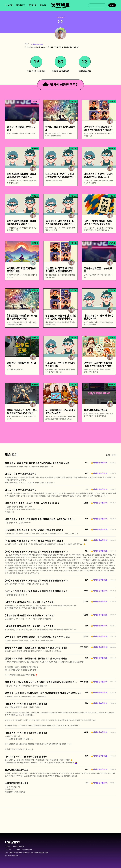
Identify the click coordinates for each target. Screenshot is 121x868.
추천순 (114, 455)
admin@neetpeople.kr (41, 853)
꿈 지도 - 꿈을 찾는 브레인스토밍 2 (21, 474)
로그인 (112, 5)
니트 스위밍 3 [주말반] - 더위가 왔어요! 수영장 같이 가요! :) (32, 503)
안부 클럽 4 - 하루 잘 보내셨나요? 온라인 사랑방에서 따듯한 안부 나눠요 (37, 463)
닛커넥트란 (9, 5)
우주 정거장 (33, 5)
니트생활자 (12, 842)
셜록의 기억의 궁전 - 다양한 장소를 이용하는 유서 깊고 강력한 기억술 (36, 648)
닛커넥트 (60, 5)
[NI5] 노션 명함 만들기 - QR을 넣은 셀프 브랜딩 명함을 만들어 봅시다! (37, 552)
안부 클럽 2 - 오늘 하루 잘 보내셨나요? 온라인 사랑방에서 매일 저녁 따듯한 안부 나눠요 (44, 682)
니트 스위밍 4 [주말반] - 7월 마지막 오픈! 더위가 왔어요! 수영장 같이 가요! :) (40, 519)
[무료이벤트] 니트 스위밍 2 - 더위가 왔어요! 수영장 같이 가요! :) (34, 530)
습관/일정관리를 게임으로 (17, 770)
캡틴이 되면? (21, 5)
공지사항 (43, 5)
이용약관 (8, 847)
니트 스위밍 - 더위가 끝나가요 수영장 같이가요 (26, 704)
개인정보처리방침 (18, 847)
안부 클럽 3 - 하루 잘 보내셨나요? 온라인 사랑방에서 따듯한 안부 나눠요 (37, 637)
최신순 (108, 455)
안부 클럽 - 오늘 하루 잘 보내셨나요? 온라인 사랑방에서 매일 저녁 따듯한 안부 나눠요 (43, 693)
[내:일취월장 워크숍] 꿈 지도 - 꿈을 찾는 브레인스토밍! (30, 602)
